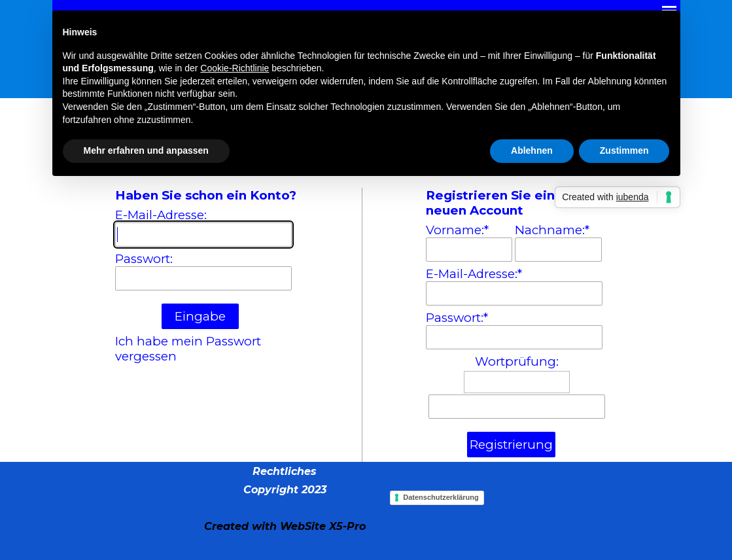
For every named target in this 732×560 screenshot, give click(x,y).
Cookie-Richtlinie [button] (235, 68)
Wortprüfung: (517, 361)
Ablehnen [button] (532, 150)
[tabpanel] (285, 499)
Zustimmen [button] (624, 150)
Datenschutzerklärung (441, 497)
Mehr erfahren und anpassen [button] (146, 150)
